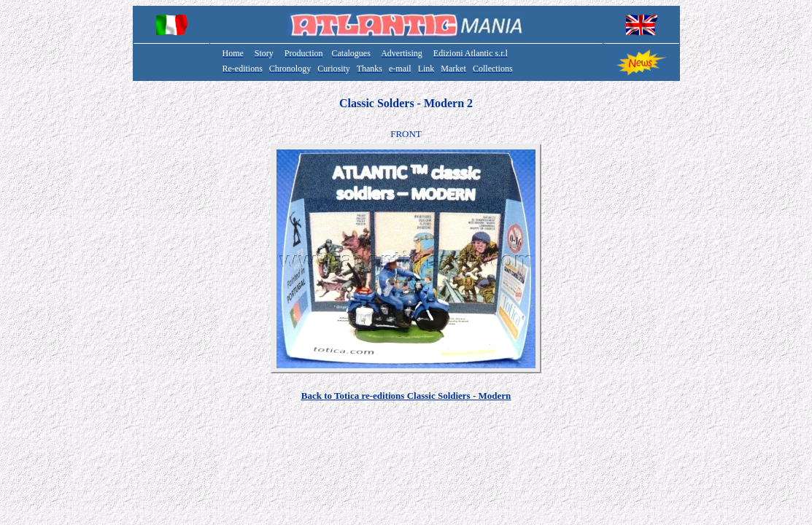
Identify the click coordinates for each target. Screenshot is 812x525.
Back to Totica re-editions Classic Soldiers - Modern (406, 396)
